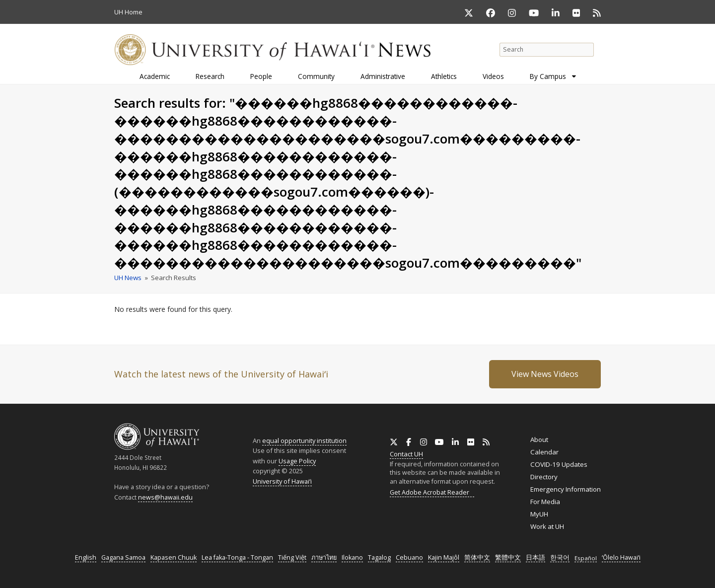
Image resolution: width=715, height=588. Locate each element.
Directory (544, 477)
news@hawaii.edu (165, 497)
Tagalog (379, 557)
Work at (547, 526)
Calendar (544, 452)
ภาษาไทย (324, 557)
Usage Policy (297, 461)
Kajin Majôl (444, 557)
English (86, 557)
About (539, 440)
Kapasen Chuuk (174, 557)
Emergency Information (566, 489)
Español (586, 558)
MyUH (539, 514)
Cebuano (409, 557)
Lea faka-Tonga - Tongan (237, 557)
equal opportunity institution (304, 441)
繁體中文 (508, 557)
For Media (545, 502)
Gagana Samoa (123, 557)
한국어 (560, 557)
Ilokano (352, 557)
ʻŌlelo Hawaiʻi (621, 557)
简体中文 (477, 557)
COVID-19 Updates (559, 464)
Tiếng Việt (292, 557)
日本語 (536, 557)
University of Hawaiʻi (282, 481)
